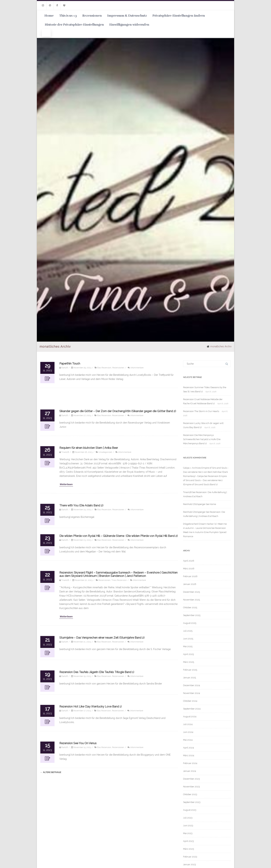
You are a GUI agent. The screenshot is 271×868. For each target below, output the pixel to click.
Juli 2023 (188, 818)
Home (49, 16)
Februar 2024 (190, 763)
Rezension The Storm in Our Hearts (201, 411)
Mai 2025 (188, 646)
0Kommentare (137, 865)
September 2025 (192, 615)
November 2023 (191, 787)
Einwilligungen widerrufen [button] (129, 25)
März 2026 (189, 569)
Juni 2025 (188, 639)
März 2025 (189, 662)
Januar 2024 (190, 771)
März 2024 (189, 755)
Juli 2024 (188, 724)
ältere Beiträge (51, 772)
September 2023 (192, 802)
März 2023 (189, 849)
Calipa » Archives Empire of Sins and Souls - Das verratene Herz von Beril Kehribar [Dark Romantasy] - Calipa (206, 472)
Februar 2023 (190, 857)
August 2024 (190, 716)
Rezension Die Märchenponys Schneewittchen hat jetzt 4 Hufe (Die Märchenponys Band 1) (202, 439)
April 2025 (188, 654)
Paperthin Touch (70, 861)
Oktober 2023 (190, 794)
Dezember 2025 (191, 592)
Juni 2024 (188, 732)
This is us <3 (68, 16)
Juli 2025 (188, 631)
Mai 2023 (188, 833)
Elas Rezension (104, 865)
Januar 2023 (189, 864)
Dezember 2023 (191, 779)
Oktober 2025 (190, 607)
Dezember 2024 (192, 685)
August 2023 (190, 810)
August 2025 (190, 623)
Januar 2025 (189, 678)
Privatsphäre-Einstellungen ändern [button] (179, 16)
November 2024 (192, 693)
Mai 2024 (188, 740)
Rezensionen (92, 16)
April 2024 (189, 748)
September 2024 (192, 709)
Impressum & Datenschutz (127, 16)
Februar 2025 (190, 670)
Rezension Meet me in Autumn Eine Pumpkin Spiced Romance (205, 532)
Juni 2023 (188, 826)
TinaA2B (187, 492)
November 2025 (191, 600)
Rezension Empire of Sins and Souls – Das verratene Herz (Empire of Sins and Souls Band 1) (205, 480)
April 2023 (188, 841)
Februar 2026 (190, 576)
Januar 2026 (190, 584)
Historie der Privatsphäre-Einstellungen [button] (74, 25)
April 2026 (189, 561)
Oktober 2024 (190, 701)
